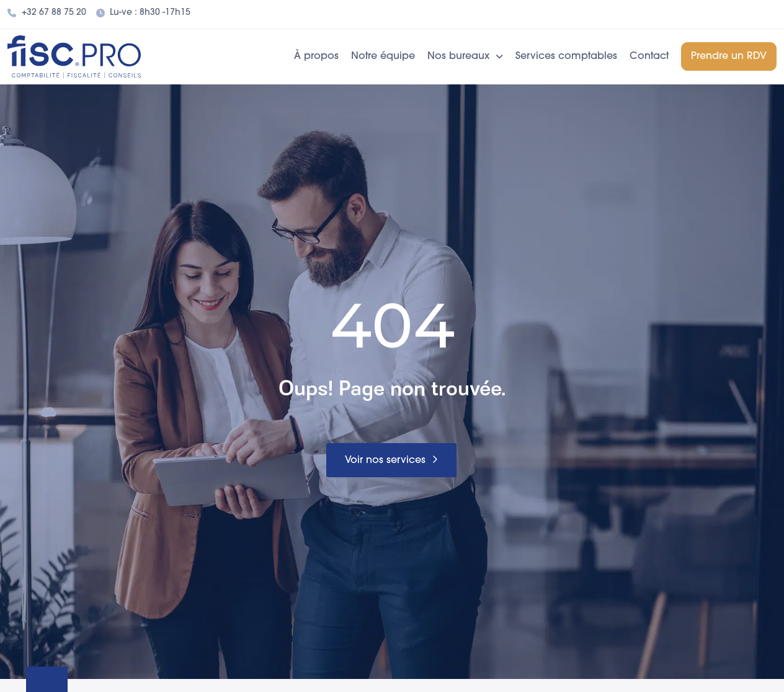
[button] (391, 460)
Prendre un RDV (729, 56)
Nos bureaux (465, 56)
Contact (649, 56)
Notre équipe (383, 56)
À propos (316, 56)
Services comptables (566, 56)
